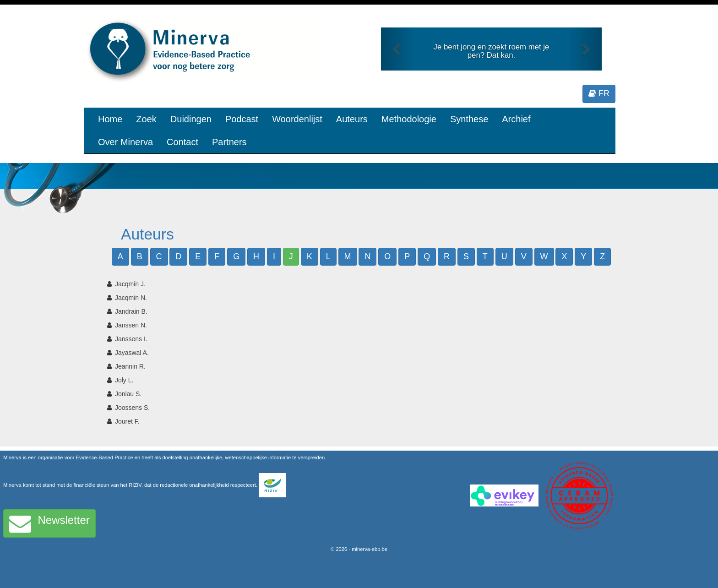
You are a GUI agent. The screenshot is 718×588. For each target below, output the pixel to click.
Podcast (242, 119)
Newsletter (49, 523)
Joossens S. (132, 408)
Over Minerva (125, 142)
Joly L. (124, 380)
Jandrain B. (131, 311)
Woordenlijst (297, 119)
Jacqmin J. (130, 284)
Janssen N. (131, 325)
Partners (229, 142)
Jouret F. (127, 421)
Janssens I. (131, 339)
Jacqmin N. (131, 298)
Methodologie (409, 119)
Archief (516, 119)
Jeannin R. (130, 366)
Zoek (146, 119)
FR (599, 93)
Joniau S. (128, 394)
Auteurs (352, 119)
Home (110, 119)
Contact (182, 142)
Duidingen (191, 119)
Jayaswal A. (132, 353)
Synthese (469, 119)
